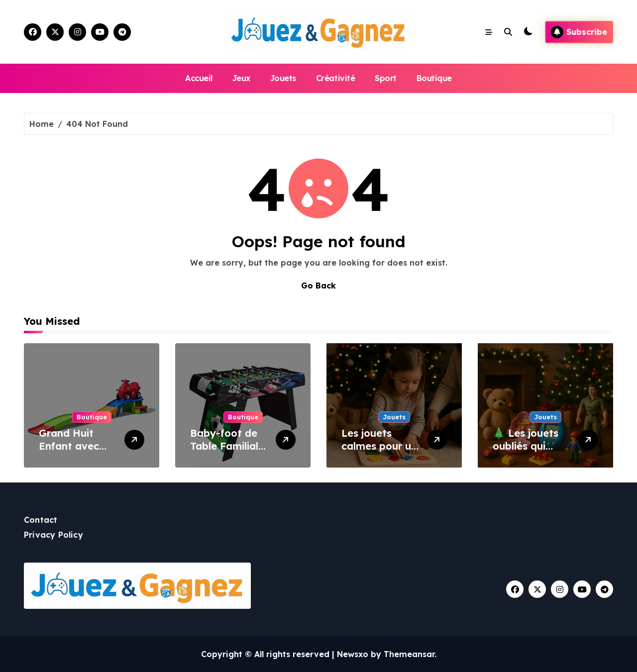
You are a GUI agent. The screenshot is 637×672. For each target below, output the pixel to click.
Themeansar (409, 654)
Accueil (199, 78)
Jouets (283, 78)
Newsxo (353, 654)
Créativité (335, 78)
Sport (386, 78)
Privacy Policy (53, 535)
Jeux (241, 78)
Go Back (318, 286)
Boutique (434, 78)
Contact (41, 520)
